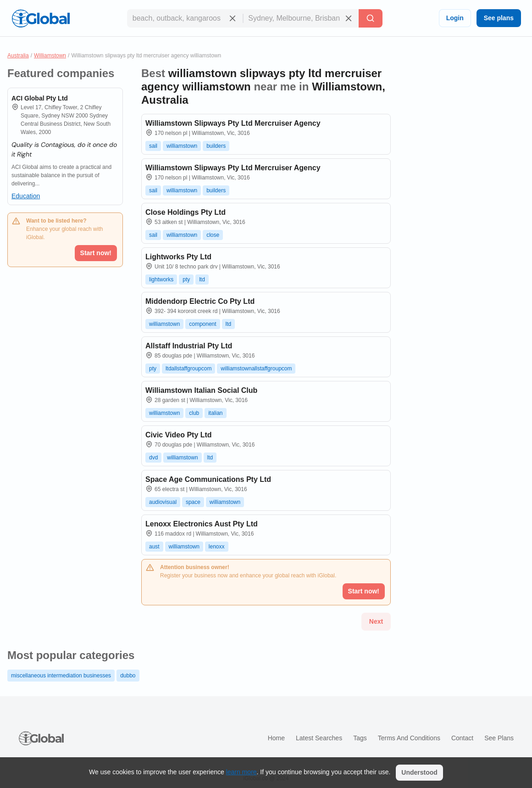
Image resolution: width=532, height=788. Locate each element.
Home (276, 738)
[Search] (371, 18)
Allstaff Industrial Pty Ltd (189, 346)
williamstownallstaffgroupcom (256, 369)
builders (216, 146)
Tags (360, 738)
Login (455, 18)
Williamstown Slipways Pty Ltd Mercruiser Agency (233, 123)
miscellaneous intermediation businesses (61, 676)
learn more (241, 772)
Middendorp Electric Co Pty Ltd (200, 301)
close (213, 235)
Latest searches (319, 738)
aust (154, 547)
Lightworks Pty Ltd (178, 257)
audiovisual (163, 502)
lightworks (161, 279)
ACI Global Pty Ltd (40, 98)
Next (376, 621)
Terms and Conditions (409, 738)
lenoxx (217, 547)
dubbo (128, 676)
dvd (153, 458)
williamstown (182, 146)
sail (153, 146)
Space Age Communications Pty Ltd (208, 479)
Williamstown (50, 56)
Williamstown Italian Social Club (201, 390)
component (202, 324)
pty (186, 279)
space (193, 502)
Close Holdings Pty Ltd (186, 212)
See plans (499, 18)
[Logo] (41, 18)
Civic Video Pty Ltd (179, 435)
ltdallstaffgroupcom (189, 369)
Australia (18, 56)
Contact (462, 738)
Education (26, 196)
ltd (202, 279)
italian (215, 413)
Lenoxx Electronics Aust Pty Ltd (202, 524)
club (194, 413)
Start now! (96, 253)
